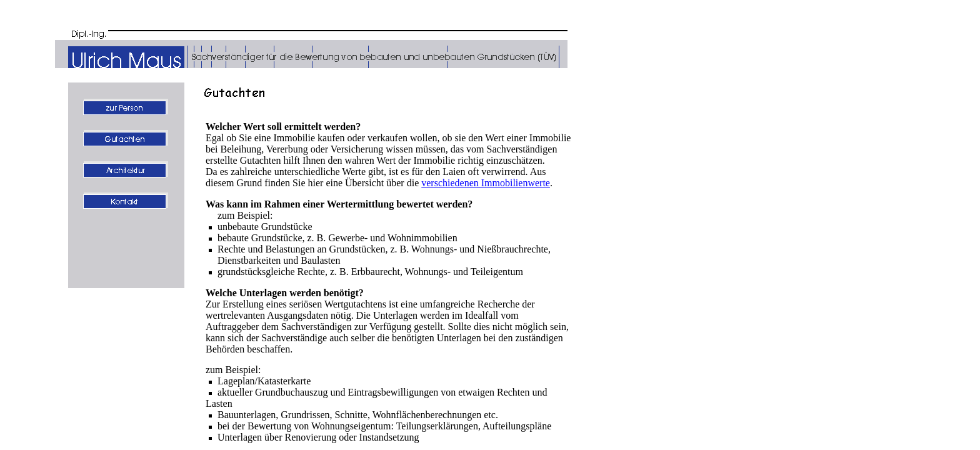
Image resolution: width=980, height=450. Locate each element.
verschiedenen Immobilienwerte (486, 183)
